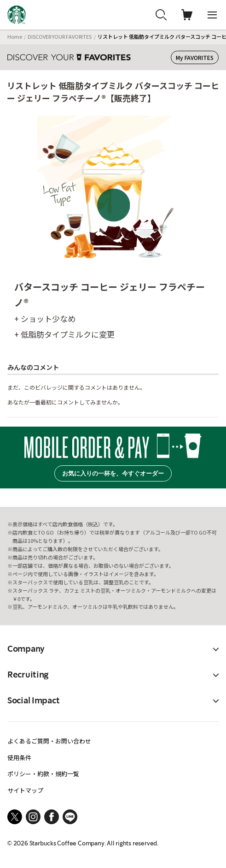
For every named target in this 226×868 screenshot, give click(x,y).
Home (15, 36)
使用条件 (19, 758)
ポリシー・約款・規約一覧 (43, 774)
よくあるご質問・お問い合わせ (49, 741)
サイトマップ (25, 790)
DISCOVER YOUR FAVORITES (60, 36)
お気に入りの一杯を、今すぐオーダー (113, 473)
